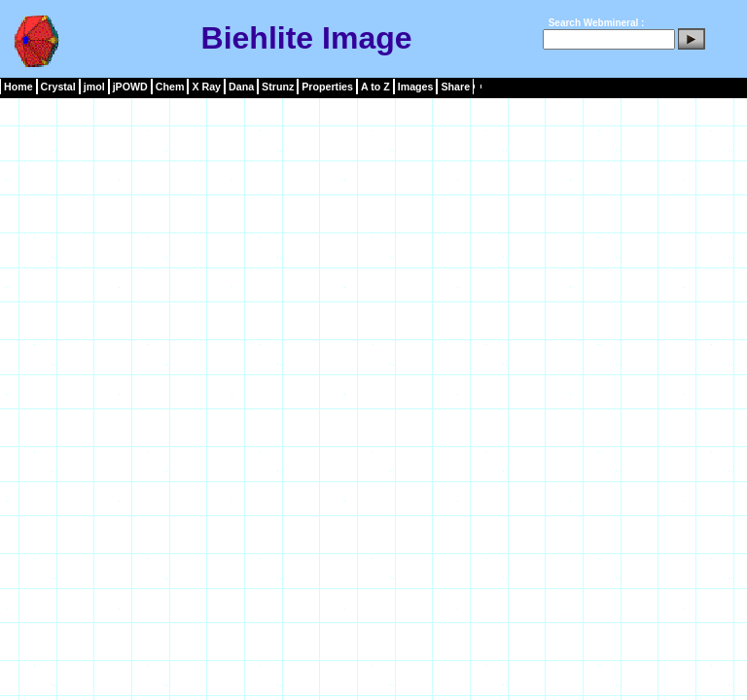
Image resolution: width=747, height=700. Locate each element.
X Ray (206, 87)
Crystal (58, 87)
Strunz (278, 87)
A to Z (375, 87)
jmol (94, 87)
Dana (241, 87)
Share (455, 87)
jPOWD (130, 87)
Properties (327, 87)
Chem (170, 87)
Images (416, 87)
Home (18, 87)
